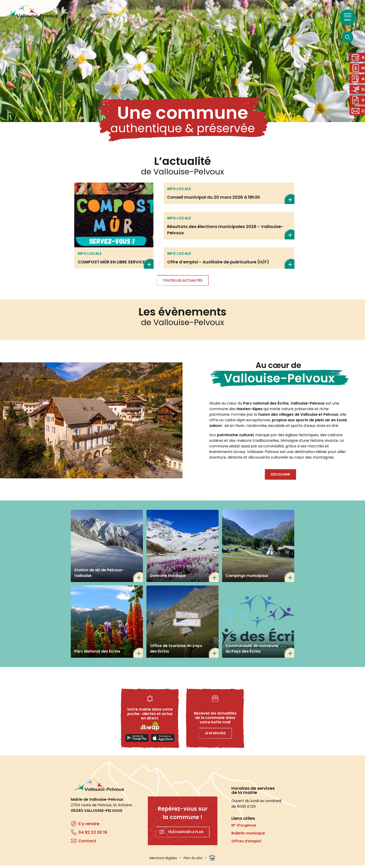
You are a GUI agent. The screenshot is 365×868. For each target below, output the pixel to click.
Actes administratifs (359, 83)
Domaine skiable (359, 96)
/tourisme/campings (258, 549)
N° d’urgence (244, 828)
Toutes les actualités (183, 283)
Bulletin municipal (248, 836)
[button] (91, 423)
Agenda (359, 58)
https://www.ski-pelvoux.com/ (107, 549)
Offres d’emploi (246, 844)
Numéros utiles (359, 71)
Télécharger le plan (186, 835)
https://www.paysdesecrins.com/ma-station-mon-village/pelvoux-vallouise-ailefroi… (182, 624)
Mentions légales (163, 861)
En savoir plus (114, 228)
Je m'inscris (215, 736)
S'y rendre (89, 826)
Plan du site (193, 861)
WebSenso (212, 861)
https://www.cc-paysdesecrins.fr (258, 624)
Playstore (137, 741)
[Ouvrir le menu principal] (348, 17)
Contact (359, 121)
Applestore (163, 741)
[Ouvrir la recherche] (348, 37)
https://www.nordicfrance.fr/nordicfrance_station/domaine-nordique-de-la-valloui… (182, 549)
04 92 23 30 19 (93, 835)
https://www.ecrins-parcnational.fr (107, 624)
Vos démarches (359, 108)
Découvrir (280, 477)
